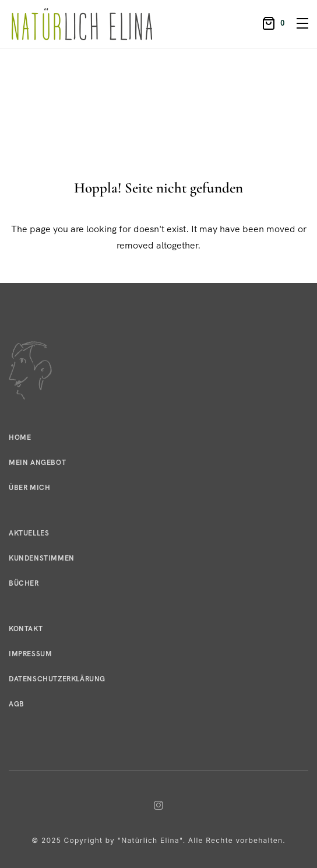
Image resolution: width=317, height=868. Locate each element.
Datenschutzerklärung (57, 679)
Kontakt (26, 629)
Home (20, 437)
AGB (17, 704)
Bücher (24, 583)
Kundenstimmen (42, 558)
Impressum (30, 654)
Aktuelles (29, 533)
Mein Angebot (37, 463)
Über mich (29, 488)
